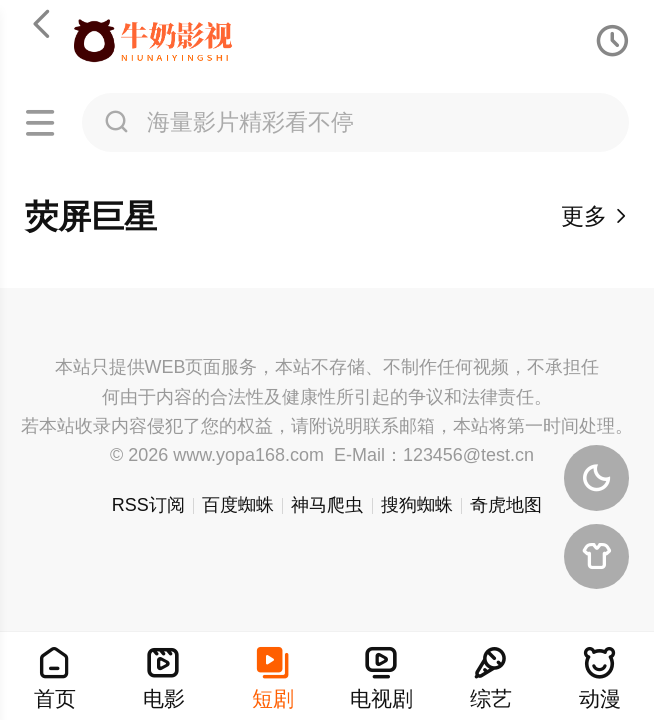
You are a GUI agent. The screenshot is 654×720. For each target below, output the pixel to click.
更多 (595, 216)
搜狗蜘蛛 (417, 505)
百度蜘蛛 (238, 505)
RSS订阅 (148, 505)
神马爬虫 (327, 505)
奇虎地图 (506, 505)
